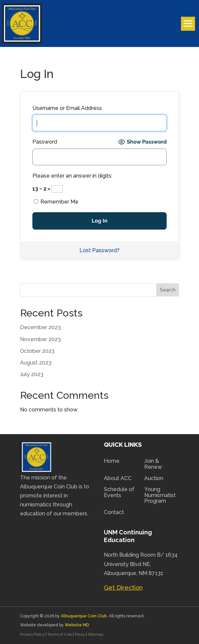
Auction (154, 478)
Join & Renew (153, 464)
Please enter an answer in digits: (72, 176)
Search (168, 290)
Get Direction (123, 588)
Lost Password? (99, 250)
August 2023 (36, 363)
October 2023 (37, 351)
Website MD (77, 625)
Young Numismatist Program (160, 495)
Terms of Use (60, 634)
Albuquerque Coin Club (84, 616)
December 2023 (40, 327)
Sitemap (95, 634)
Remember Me (56, 202)
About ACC (118, 478)
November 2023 (40, 339)
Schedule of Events (119, 492)
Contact (114, 512)
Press (80, 634)
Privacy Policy (33, 634)
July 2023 (32, 374)
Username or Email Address (67, 108)
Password (45, 142)
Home (112, 461)
